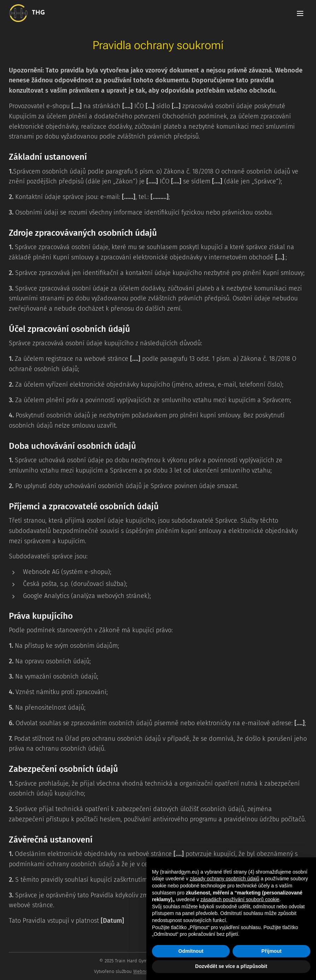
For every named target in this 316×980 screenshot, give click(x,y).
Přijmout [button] (272, 951)
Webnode (143, 971)
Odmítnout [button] (191, 951)
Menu (300, 13)
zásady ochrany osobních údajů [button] (225, 879)
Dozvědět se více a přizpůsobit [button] (231, 966)
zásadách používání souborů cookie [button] (240, 899)
